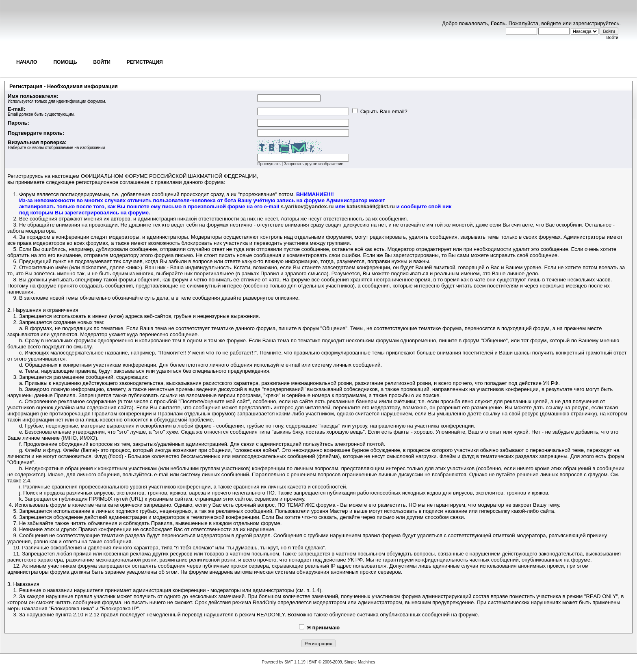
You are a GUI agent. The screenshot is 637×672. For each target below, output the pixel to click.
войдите (551, 23)
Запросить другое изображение (314, 164)
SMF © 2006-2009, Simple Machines (342, 662)
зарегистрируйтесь (596, 23)
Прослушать (269, 164)
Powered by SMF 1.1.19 (284, 662)
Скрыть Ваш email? (380, 111)
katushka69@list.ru (371, 206)
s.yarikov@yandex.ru (307, 206)
